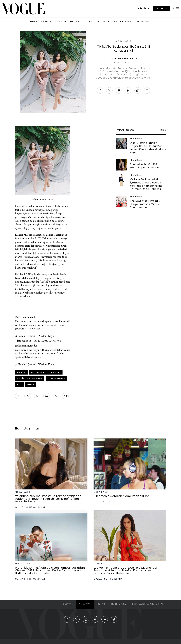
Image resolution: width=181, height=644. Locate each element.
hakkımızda (119, 604)
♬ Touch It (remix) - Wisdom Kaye (34, 336)
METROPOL (77, 22)
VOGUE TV (104, 22)
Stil (19, 384)
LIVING (90, 22)
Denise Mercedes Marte (46, 372)
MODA (34, 22)
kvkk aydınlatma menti (148, 604)
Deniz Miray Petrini (127, 59)
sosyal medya (56, 378)
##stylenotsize (34, 357)
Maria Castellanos (30, 378)
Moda (31, 384)
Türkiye (85, 604)
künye (101, 604)
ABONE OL (162, 9)
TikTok (21, 372)
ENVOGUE (61, 22)
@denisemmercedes (26, 317)
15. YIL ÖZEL (144, 22)
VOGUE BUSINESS (123, 22)
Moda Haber (124, 41)
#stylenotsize (33, 328)
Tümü (163, 130)
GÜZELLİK (47, 22)
